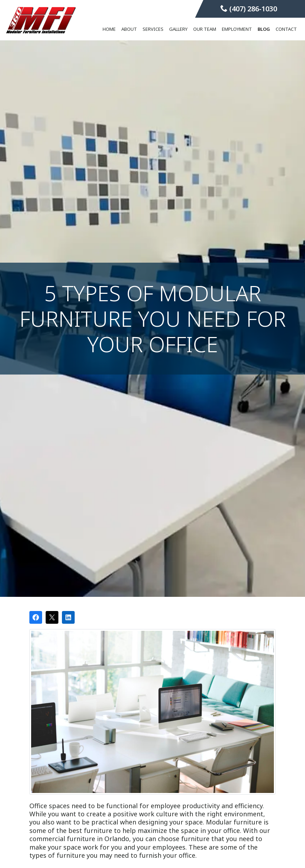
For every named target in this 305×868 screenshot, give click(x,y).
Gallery (178, 29)
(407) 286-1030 (249, 9)
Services (153, 29)
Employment (237, 29)
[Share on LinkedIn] (68, 617)
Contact (286, 29)
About (129, 29)
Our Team (205, 29)
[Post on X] (52, 617)
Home (109, 29)
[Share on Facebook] (36, 617)
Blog (264, 29)
